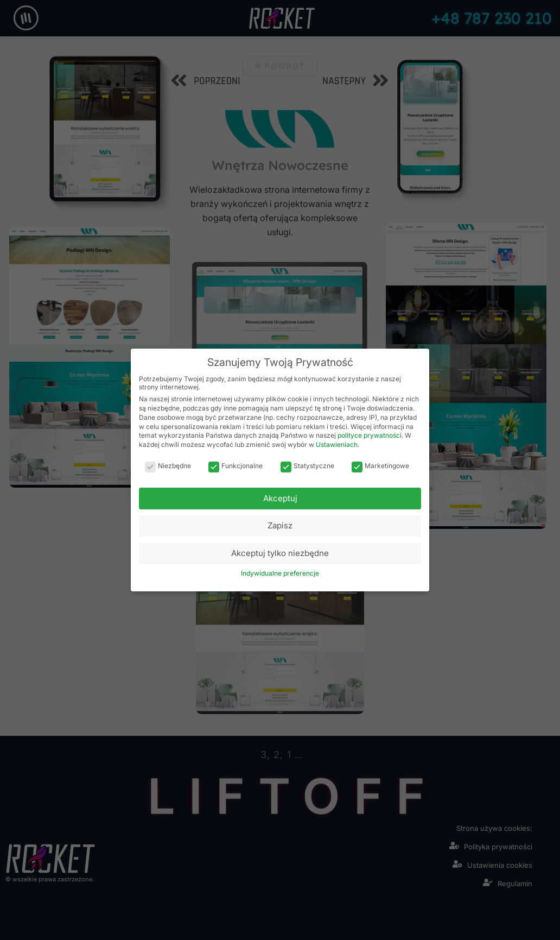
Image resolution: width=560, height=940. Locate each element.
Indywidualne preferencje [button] (280, 573)
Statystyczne (307, 466)
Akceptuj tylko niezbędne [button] (280, 553)
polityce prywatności (370, 435)
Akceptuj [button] (280, 498)
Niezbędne (168, 466)
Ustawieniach (337, 444)
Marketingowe (380, 466)
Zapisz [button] (280, 525)
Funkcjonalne (236, 466)
